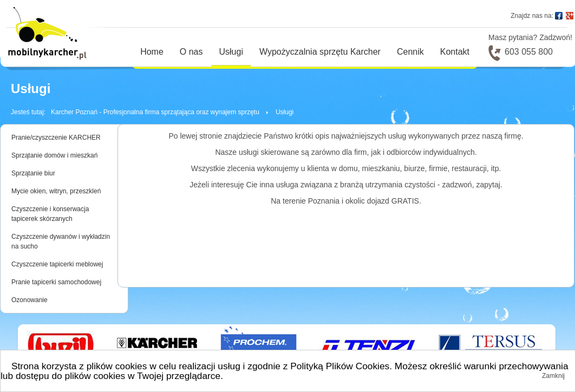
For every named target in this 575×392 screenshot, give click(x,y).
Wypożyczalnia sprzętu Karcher (320, 52)
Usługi (231, 52)
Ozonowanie (30, 300)
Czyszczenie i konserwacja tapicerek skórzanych (50, 214)
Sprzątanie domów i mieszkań (54, 155)
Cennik (410, 52)
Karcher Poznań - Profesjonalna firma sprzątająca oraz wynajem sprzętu (155, 112)
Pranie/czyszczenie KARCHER (56, 138)
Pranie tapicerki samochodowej (56, 282)
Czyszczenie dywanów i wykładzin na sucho (61, 241)
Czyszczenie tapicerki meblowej (57, 264)
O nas (191, 52)
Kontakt (455, 52)
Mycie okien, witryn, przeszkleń (56, 191)
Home (152, 52)
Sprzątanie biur (33, 173)
